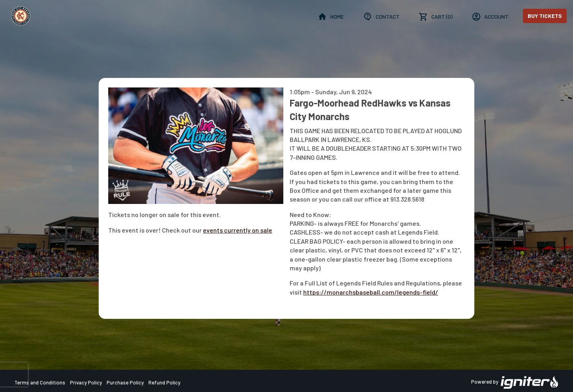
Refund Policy (164, 382)
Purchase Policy (125, 382)
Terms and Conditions (40, 382)
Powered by (515, 382)
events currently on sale (238, 230)
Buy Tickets (545, 16)
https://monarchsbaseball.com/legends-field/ (371, 292)
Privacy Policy (86, 382)
